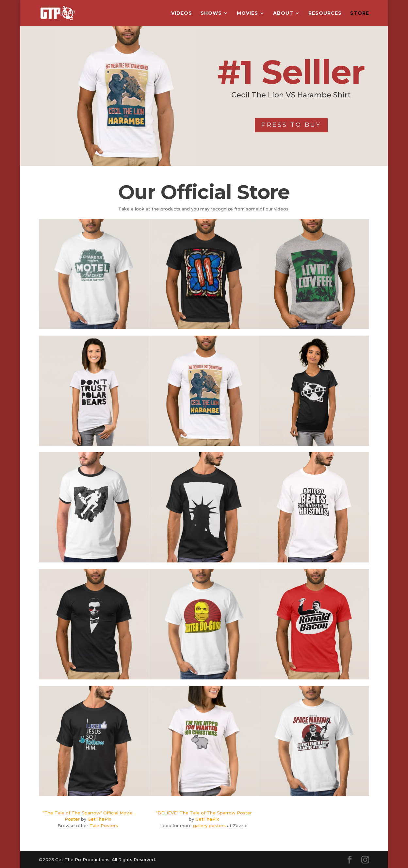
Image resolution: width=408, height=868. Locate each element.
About (283, 13)
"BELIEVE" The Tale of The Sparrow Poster (204, 813)
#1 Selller (291, 72)
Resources (325, 13)
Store (360, 13)
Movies (247, 13)
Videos (182, 13)
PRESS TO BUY (291, 125)
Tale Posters (104, 826)
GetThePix (99, 819)
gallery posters (209, 826)
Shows (211, 13)
